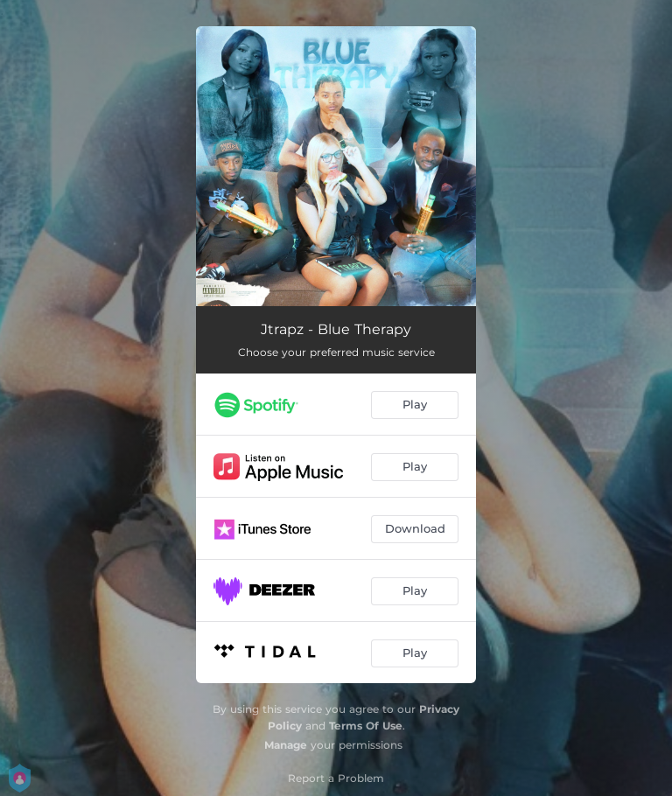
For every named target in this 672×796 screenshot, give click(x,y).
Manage (286, 745)
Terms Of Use (366, 726)
